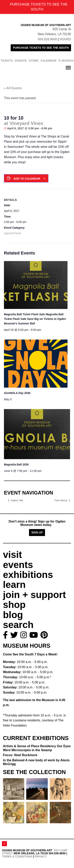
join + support (34, 595)
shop (14, 605)
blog (13, 615)
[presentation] (36, 285)
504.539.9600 (47, 39)
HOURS (65, 39)
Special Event (12, 233)
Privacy (41, 856)
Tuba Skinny (61, 500)
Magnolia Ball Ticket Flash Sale (35, 319)
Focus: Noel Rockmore (20, 755)
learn (14, 585)
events (18, 565)
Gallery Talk (17, 500)
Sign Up (37, 532)
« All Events (13, 88)
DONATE (21, 61)
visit (12, 555)
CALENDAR (48, 61)
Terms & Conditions (17, 856)
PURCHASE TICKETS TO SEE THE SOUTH (41, 48)
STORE (33, 61)
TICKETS (7, 61)
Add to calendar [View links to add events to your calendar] (27, 179)
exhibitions (28, 575)
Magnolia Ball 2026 (16, 464)
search (18, 625)
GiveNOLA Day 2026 (17, 393)
